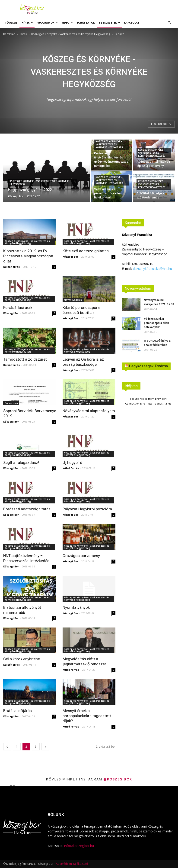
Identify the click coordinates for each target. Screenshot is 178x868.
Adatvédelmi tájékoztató (72, 864)
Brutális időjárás (17, 711)
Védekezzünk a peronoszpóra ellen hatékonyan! (156, 323)
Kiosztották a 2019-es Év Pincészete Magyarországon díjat (28, 256)
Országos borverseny (81, 556)
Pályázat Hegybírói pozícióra (87, 509)
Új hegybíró (72, 463)
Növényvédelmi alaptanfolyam (89, 411)
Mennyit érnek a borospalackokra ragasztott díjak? (87, 716)
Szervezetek (110, 23)
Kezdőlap (9, 34)
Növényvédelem (73, 300)
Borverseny (11, 403)
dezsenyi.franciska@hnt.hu (152, 269)
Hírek (27, 23)
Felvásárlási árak (18, 308)
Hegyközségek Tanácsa (148, 366)
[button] (169, 23)
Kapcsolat (132, 23)
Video (67, 23)
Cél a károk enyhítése (22, 659)
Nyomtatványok (76, 607)
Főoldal (11, 23)
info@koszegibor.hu (79, 846)
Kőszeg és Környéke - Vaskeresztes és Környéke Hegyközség (71, 34)
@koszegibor (118, 779)
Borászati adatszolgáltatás (27, 509)
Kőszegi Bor (16, 196)
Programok (47, 23)
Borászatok (86, 23)
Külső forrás (11, 267)
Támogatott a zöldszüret (25, 359)
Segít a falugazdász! (21, 463)
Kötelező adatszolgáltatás (86, 251)
